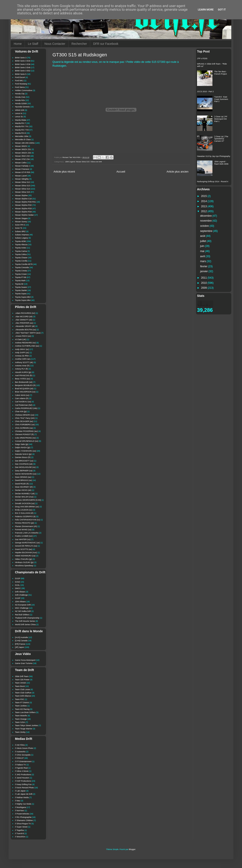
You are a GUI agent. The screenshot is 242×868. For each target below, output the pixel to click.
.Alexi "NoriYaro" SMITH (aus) (28, 333)
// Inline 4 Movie (22, 771)
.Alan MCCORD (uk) (24, 317)
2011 (204, 278)
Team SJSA (20, 722)
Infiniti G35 (20, 110)
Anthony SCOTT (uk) (24, 362)
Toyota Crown (21, 274)
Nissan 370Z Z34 (22, 159)
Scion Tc (19, 228)
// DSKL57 (19, 758)
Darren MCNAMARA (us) (26, 474)
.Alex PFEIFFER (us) (24, 323)
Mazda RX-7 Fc (22, 126)
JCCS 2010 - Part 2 (205, 92)
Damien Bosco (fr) (23, 457)
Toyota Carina (21, 251)
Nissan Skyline (21, 195)
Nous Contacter (55, 44)
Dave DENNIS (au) (23, 477)
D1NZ (18, 582)
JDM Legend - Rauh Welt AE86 (221, 163)
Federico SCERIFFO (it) (25, 517)
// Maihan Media (22, 797)
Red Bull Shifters (22, 615)
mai (203, 251)
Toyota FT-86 (21, 277)
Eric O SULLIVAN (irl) (24, 513)
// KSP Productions (23, 781)
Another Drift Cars (23, 359)
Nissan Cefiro (21, 163)
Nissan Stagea (21, 218)
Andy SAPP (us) (22, 353)
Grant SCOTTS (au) (24, 549)
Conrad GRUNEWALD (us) (27, 441)
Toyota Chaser (21, 258)
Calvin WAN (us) (22, 395)
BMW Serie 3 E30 (23, 61)
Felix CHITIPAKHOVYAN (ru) (27, 520)
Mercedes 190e (22, 136)
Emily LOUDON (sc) (24, 510)
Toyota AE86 (20, 241)
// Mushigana (21, 807)
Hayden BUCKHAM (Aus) (26, 553)
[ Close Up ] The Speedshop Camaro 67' (221, 139)
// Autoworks (20, 752)
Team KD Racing (22, 709)
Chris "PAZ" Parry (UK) (25, 418)
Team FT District (22, 703)
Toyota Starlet (21, 290)
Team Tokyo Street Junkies (26, 725)
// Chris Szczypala (23, 755)
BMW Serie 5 (21, 74)
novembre (206, 221)
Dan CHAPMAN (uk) (24, 464)
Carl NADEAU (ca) (23, 402)
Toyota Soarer (21, 287)
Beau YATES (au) (22, 379)
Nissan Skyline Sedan (24, 215)
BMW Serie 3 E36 (23, 64)
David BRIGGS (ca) (23, 480)
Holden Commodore (24, 90)
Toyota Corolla (21, 261)
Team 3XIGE (20, 683)
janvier (204, 271)
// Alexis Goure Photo (24, 748)
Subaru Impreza (22, 235)
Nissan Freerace (22, 169)
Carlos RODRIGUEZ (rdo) (26, 408)
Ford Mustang (21, 84)
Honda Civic (20, 97)
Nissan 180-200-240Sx (25, 143)
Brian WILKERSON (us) (25, 392)
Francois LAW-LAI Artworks (27, 533)
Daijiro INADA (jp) (23, 448)
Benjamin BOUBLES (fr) (25, 385)
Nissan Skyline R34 (23, 212)
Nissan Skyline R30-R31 (25, 202)
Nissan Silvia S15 (83, 162)
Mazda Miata (21, 120)
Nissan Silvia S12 (22, 182)
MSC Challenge (22, 608)
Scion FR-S (20, 225)
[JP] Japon (20, 647)
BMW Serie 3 (21, 58)
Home (18, 44)
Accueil (121, 172)
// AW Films (20, 745)
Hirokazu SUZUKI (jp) (24, 562)
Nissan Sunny (21, 222)
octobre (205, 226)
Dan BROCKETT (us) (24, 461)
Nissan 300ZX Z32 (23, 153)
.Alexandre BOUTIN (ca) (25, 330)
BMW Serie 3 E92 (23, 71)
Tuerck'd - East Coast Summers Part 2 (221, 99)
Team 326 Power (22, 680)
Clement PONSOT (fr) (24, 434)
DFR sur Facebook (106, 44)
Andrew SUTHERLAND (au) (27, 346)
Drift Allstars (20, 592)
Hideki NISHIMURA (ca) (25, 556)
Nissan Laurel (21, 176)
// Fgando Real (21, 768)
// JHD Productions (23, 775)
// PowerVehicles (22, 814)
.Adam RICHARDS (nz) (25, 313)
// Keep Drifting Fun (23, 784)
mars (203, 261)
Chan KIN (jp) (21, 411)
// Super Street (21, 827)
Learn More (206, 10)
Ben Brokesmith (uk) (24, 382)
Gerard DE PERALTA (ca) (26, 546)
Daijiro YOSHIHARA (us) (25, 451)
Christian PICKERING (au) (26, 431)
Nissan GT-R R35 (23, 172)
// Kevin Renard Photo (24, 788)
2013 (204, 206)
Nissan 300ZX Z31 (23, 149)
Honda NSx (20, 100)
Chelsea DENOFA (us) (25, 415)
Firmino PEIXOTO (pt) (24, 523)
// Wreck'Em (20, 837)
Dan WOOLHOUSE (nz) (25, 467)
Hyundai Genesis (22, 107)
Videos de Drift (96, 162)
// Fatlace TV (20, 765)
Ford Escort (20, 77)
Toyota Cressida (22, 267)
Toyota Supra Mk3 (23, 297)
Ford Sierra (20, 87)
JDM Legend (70, 162)
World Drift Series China (25, 625)
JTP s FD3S (202, 59)
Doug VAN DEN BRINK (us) (27, 507)
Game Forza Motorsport (25, 660)
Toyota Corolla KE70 (24, 264)
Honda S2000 (21, 104)
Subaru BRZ (20, 231)
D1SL (17, 585)
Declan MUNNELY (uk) (25, 494)
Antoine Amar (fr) (22, 366)
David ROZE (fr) (22, 484)
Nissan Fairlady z (22, 166)
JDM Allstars (20, 602)
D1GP (18, 578)
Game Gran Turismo (24, 663)
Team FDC (20, 699)
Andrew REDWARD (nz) (25, 343)
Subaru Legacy (22, 238)
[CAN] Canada (21, 641)
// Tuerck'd (19, 833)
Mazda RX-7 (20, 123)
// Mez (18, 801)
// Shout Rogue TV (23, 824)
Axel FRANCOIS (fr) (24, 375)
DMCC (18, 588)
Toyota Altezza (21, 245)
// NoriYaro (19, 811)
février (204, 266)
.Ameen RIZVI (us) (23, 336)
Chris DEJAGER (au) (24, 421)
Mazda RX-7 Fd (22, 130)
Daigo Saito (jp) (22, 444)
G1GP (18, 598)
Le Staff (33, 44)
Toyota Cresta (21, 271)
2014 (204, 201)
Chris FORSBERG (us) (25, 425)
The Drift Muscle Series (25, 621)
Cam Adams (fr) (22, 398)
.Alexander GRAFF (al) (25, 326)
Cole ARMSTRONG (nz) (25, 438)
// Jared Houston (22, 778)
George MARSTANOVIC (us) (27, 543)
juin (203, 246)
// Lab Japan (20, 791)
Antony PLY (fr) (22, 369)
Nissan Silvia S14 (22, 189)
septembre (207, 231)
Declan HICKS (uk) (23, 490)
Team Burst (20, 686)
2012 (204, 211)
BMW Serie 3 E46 (23, 68)
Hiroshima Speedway (24, 566)
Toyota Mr (19, 284)
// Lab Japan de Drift (24, 794)
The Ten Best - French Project (221, 73)
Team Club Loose (22, 689)
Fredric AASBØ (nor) (24, 536)
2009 (204, 288)
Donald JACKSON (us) (25, 503)
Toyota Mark (20, 281)
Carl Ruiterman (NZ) (24, 405)
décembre (206, 216)
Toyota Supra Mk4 (23, 300)
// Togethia (19, 830)
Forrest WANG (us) (23, 530)
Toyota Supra (21, 294)
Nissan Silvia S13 (22, 186)
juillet (204, 241)
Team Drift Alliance (23, 696)
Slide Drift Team (22, 676)
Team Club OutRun (23, 693)
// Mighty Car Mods (23, 804)
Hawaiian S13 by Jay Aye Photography (214, 156)
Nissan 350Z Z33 (22, 156)
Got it (222, 10)
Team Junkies (21, 706)
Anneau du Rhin (22, 356)
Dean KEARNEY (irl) (24, 487)
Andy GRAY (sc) (22, 349)
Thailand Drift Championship (27, 618)
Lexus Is (19, 113)
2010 (204, 283)
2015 (204, 196)
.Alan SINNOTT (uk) (24, 320)
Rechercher (79, 44)
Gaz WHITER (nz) (23, 539)
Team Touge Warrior (24, 729)
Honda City (20, 94)
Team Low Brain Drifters (25, 712)
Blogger (132, 849)
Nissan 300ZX (21, 146)
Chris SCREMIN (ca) (24, 428)
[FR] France (20, 644)
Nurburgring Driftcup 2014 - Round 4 (213, 182)
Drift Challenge (21, 595)
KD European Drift (23, 605)
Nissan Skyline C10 (23, 199)
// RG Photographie (23, 817)
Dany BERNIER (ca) (24, 471)
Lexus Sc (19, 117)
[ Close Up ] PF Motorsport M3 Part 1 (221, 119)
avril (203, 256)
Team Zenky (20, 732)
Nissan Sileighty (22, 179)
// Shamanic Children (24, 820)
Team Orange (21, 719)
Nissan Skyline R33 (23, 209)
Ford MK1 (19, 81)
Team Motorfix (21, 716)
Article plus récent (64, 172)
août (203, 236)
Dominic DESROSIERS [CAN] (28, 500)
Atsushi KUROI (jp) (23, 372)
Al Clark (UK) (21, 339)
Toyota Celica (21, 254)
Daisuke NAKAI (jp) (23, 454)
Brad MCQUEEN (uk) (24, 389)
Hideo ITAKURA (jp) (23, 559)
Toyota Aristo (21, 248)
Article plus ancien (178, 172)
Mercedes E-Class (23, 140)
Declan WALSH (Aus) (24, 497)
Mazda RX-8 (20, 133)
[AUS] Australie (22, 637)
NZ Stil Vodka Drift (23, 611)
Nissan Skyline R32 (23, 205)
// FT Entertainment (23, 761)
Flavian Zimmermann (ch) (26, 526)
